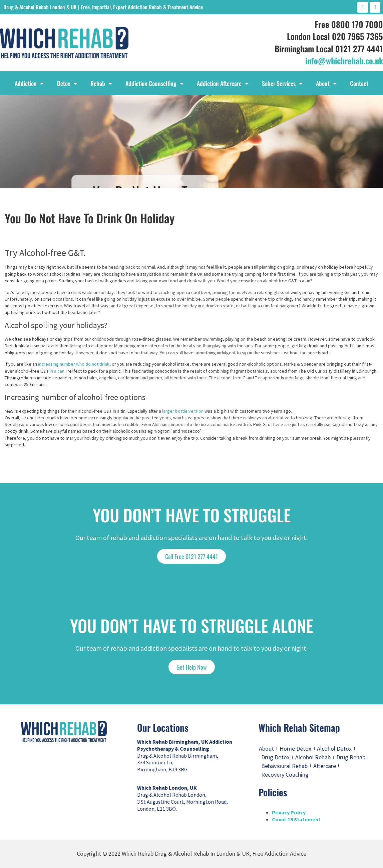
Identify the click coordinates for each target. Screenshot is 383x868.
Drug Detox (275, 757)
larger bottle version (183, 411)
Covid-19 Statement (296, 819)
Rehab (101, 83)
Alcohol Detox (334, 748)
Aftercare (325, 766)
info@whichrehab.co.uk (344, 60)
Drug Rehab (351, 757)
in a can (57, 371)
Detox (67, 83)
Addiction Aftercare (223, 83)
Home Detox (295, 748)
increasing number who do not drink (74, 364)
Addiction (29, 83)
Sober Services (282, 83)
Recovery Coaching (285, 774)
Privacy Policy (289, 812)
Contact (359, 83)
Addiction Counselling (154, 83)
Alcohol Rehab (313, 757)
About (326, 83)
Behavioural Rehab (284, 766)
